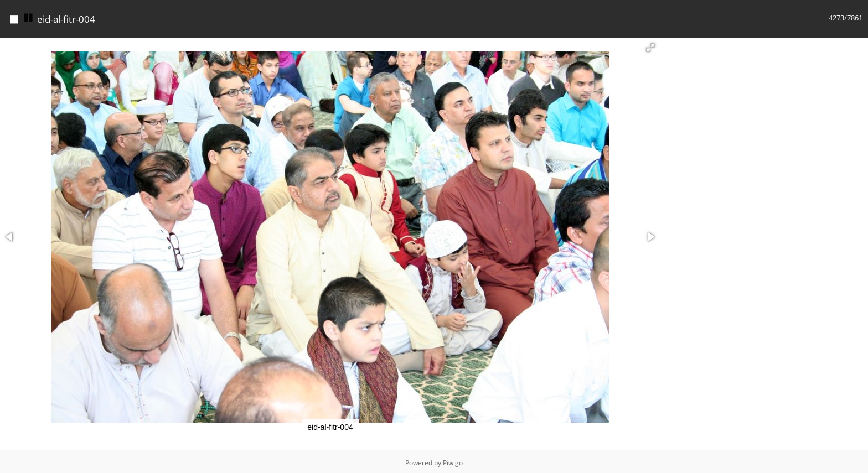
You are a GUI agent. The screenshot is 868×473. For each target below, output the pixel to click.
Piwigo (453, 460)
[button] (650, 45)
